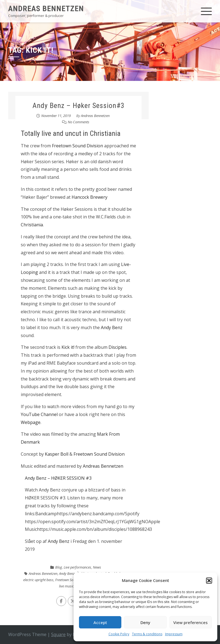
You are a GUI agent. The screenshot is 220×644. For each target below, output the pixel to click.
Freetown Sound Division (77, 146)
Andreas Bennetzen (46, 9)
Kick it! (68, 347)
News (97, 567)
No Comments (79, 122)
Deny (145, 622)
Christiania (32, 225)
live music (66, 586)
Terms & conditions (147, 634)
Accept (100, 622)
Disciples (118, 347)
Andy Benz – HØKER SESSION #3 (58, 478)
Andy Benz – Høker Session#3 (79, 106)
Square (58, 634)
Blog (59, 567)
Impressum (174, 634)
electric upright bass (38, 580)
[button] (209, 581)
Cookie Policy (119, 634)
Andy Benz (112, 327)
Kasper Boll (57, 454)
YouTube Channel (39, 414)
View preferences (190, 622)
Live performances (77, 567)
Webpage (31, 422)
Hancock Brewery (90, 197)
